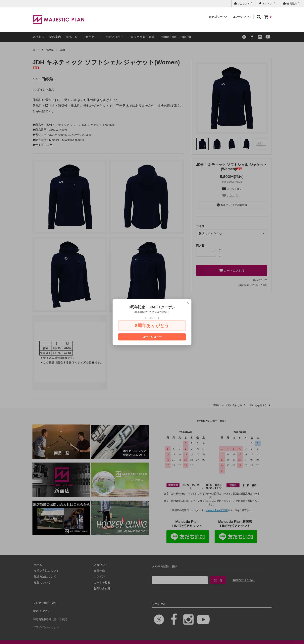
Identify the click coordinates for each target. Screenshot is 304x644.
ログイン (268, 3)
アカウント (244, 3)
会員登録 (292, 3)
